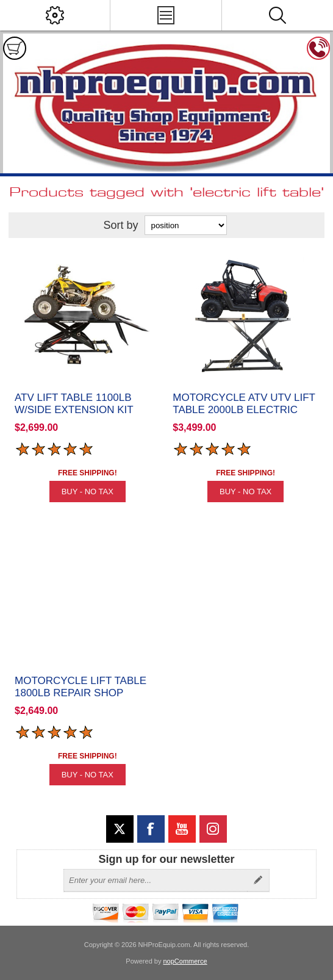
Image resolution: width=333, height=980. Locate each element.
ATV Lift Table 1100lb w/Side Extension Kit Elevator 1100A (74, 410)
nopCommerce (185, 961)
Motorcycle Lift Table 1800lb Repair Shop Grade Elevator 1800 (81, 693)
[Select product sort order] (186, 225)
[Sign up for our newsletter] (156, 881)
